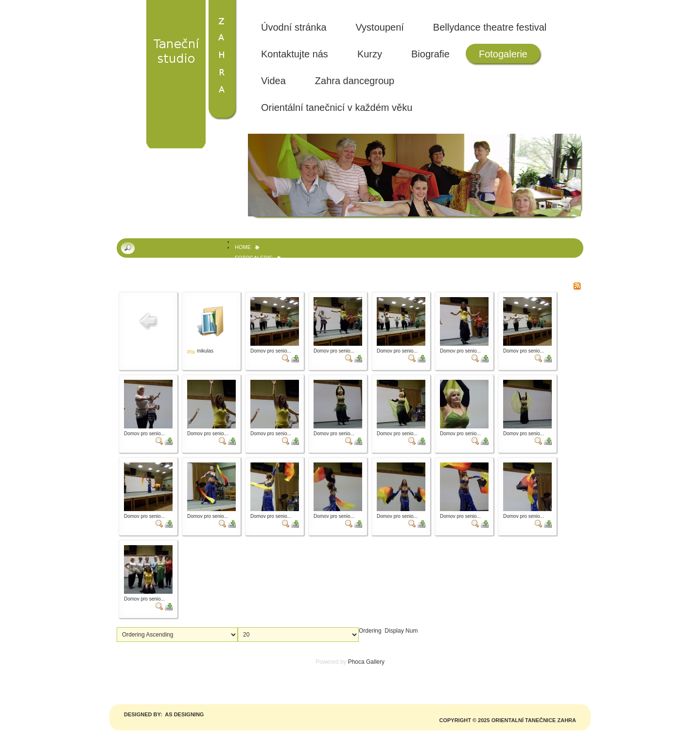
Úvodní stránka (294, 27)
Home (243, 247)
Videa (273, 81)
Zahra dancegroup (355, 81)
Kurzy (370, 54)
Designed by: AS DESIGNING (164, 714)
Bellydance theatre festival (490, 27)
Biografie (430, 54)
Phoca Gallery (366, 662)
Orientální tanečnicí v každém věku (337, 107)
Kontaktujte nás (295, 54)
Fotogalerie (503, 54)
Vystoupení (380, 27)
